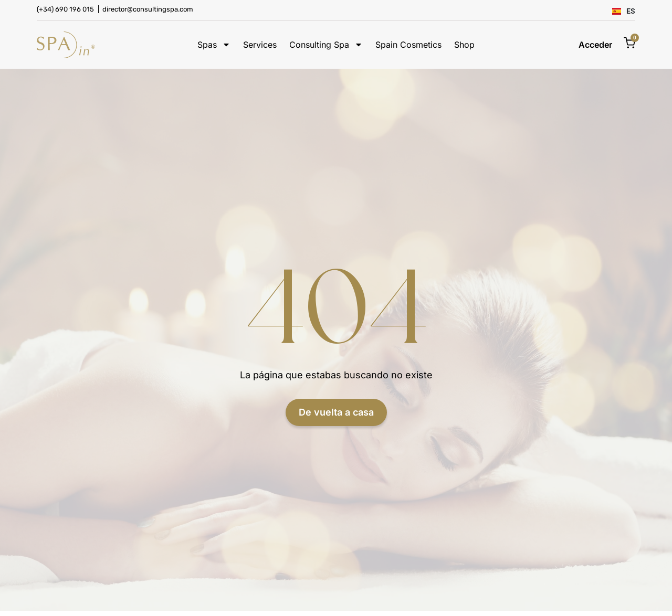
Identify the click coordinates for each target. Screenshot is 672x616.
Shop (464, 45)
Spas (214, 45)
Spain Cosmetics (408, 45)
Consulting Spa (326, 45)
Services (260, 45)
